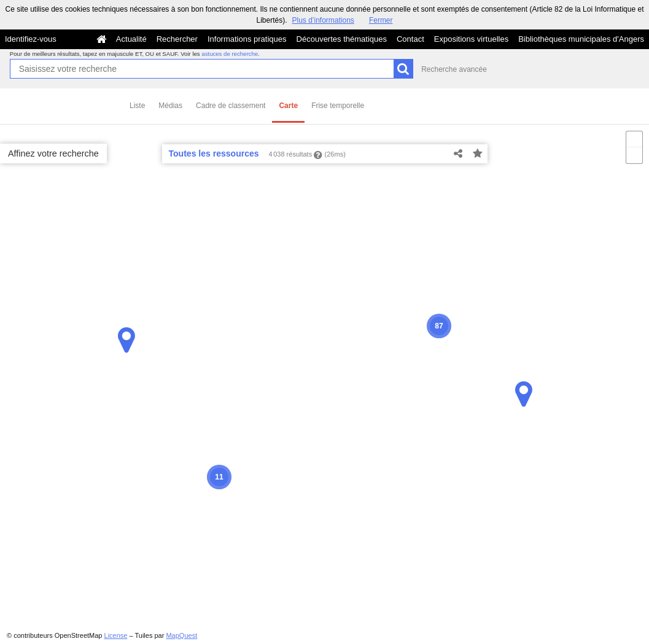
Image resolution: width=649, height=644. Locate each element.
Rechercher (177, 39)
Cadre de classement (231, 106)
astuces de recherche (230, 54)
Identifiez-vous (31, 39)
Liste (137, 106)
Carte (288, 106)
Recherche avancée (454, 69)
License (116, 635)
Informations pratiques (247, 39)
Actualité (131, 39)
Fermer (381, 20)
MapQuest (181, 635)
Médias (170, 106)
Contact (410, 39)
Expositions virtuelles (471, 39)
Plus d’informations (323, 20)
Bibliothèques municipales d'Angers (581, 39)
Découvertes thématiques (342, 39)
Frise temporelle (338, 106)
